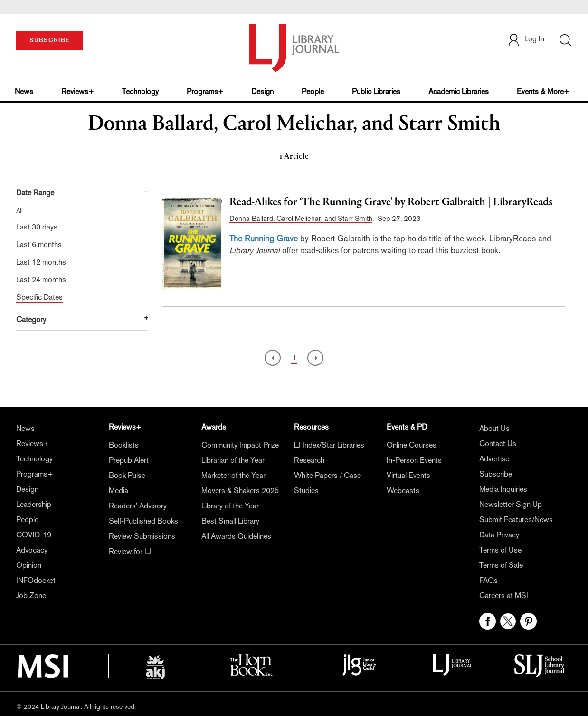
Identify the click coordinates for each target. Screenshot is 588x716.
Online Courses (412, 445)
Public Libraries (376, 91)
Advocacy (32, 550)
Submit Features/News (516, 520)
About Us (494, 428)
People (313, 91)
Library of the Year (230, 506)
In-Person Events (414, 460)
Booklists (124, 445)
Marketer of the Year (233, 475)
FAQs (488, 580)
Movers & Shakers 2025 (240, 491)
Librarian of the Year (233, 460)
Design (262, 91)
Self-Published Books (143, 521)
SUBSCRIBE (50, 40)
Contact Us (498, 444)
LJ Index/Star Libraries (329, 445)
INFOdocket (36, 580)
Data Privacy (499, 535)
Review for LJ (130, 551)
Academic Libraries (459, 91)
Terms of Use (500, 550)
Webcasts (403, 491)
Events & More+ (543, 91)
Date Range (35, 193)
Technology (140, 91)
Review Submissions (142, 536)
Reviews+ (78, 91)
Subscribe (496, 474)
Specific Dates (39, 297)
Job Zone (31, 596)
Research (309, 460)
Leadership (34, 504)
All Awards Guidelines (236, 536)
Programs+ (205, 91)
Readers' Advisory (138, 506)
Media (119, 491)
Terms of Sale (501, 565)
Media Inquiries (503, 489)
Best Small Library (230, 521)
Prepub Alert (129, 460)
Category (31, 320)
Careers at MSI (504, 596)
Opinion (29, 565)
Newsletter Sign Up (511, 504)
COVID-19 (34, 535)
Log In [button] (526, 39)
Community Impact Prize (240, 445)
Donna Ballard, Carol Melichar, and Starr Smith (301, 218)
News (24, 91)
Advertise (494, 459)
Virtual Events (408, 475)
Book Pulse (127, 475)
